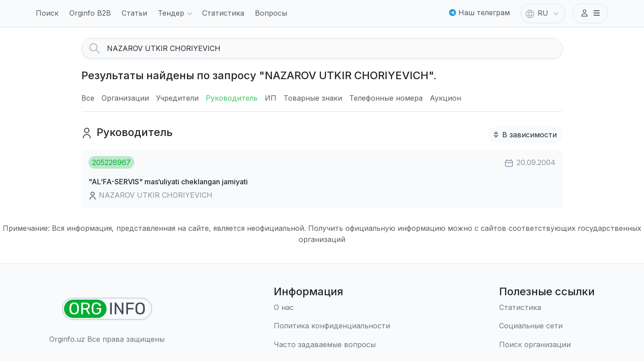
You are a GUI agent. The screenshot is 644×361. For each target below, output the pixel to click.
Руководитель (232, 98)
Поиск (47, 13)
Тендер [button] (176, 14)
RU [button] (543, 14)
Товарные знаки (313, 98)
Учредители (177, 98)
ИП (271, 98)
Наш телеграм (479, 13)
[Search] (335, 48)
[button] (590, 13)
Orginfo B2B (90, 13)
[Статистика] (547, 308)
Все (88, 98)
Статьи (134, 13)
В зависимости (525, 135)
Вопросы (271, 13)
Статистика (223, 13)
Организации (125, 98)
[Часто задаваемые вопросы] (332, 345)
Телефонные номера (386, 98)
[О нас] (332, 308)
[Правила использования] (332, 326)
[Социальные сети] (547, 326)
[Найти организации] (107, 309)
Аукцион (445, 98)
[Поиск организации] (547, 345)
